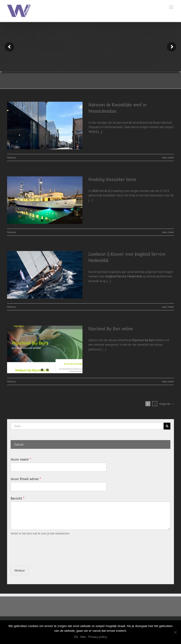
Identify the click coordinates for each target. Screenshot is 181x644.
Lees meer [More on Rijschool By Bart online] (168, 381)
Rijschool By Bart (143, 340)
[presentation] (46, 558)
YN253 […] (95, 132)
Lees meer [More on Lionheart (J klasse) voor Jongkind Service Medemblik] (168, 307)
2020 (95, 191)
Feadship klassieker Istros (112, 179)
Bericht (18, 498)
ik (130, 123)
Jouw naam (21, 459)
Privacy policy (98, 637)
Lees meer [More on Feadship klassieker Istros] (168, 232)
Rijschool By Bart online (111, 329)
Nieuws (11, 157)
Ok (76, 637)
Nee (83, 637)
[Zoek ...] (87, 426)
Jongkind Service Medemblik (123, 276)
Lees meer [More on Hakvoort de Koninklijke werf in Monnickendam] (168, 157)
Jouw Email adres (26, 479)
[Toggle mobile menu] (171, 7)
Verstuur (20, 570)
